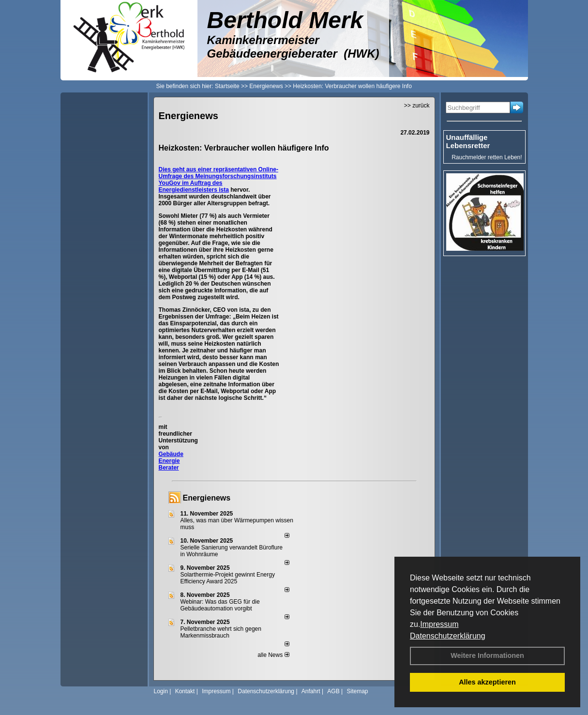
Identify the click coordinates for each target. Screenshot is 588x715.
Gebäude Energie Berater (171, 461)
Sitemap (357, 691)
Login (161, 691)
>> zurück (417, 106)
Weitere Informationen (487, 655)
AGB (333, 691)
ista (224, 190)
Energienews (207, 498)
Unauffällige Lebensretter (468, 141)
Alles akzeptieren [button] (487, 682)
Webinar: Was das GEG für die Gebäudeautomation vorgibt (220, 605)
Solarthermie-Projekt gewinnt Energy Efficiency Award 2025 (228, 578)
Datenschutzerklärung (448, 636)
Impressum (439, 624)
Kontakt (185, 691)
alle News (273, 655)
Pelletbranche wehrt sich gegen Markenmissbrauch (221, 632)
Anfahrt (311, 691)
